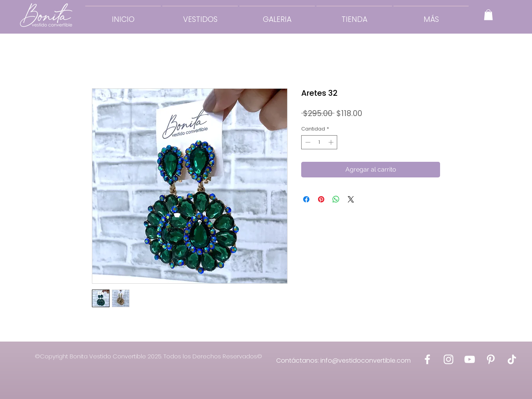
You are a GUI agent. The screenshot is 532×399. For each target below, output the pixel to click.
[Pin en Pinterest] (321, 199)
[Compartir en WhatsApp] (336, 199)
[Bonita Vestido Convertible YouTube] (470, 359)
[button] (488, 15)
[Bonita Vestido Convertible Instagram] (448, 359)
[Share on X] (351, 199)
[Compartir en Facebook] (306, 199)
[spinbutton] (319, 142)
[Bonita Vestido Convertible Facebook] (427, 359)
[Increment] (332, 142)
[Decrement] (307, 142)
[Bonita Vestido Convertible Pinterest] (491, 359)
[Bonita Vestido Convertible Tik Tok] (512, 359)
